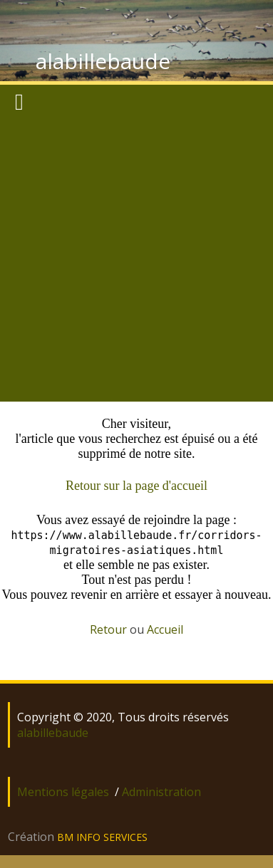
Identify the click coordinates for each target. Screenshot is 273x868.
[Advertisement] (134, 261)
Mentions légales (63, 792)
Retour (108, 629)
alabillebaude (103, 61)
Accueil (165, 629)
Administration (161, 792)
